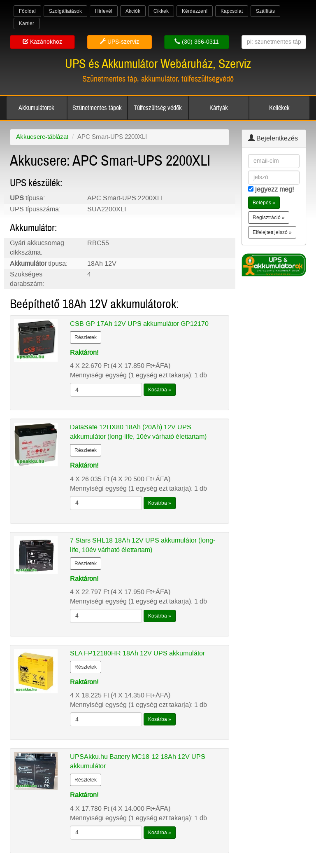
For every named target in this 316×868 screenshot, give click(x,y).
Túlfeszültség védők (158, 108)
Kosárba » (160, 390)
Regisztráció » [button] (269, 218)
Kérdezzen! (195, 11)
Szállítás (265, 11)
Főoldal (27, 11)
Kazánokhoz (42, 42)
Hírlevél (104, 11)
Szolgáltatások (65, 11)
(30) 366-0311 (197, 42)
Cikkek (161, 11)
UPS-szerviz (120, 42)
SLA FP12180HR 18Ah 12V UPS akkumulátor (137, 653)
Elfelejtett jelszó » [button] (272, 232)
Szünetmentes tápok (97, 108)
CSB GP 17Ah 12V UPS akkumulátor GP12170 (139, 324)
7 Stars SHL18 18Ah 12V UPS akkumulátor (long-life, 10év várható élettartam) (143, 545)
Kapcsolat (232, 11)
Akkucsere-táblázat (42, 137)
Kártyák (219, 108)
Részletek (86, 337)
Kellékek (279, 108)
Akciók (133, 11)
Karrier (27, 23)
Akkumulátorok (36, 108)
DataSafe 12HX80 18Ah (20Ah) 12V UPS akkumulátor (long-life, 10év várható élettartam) (138, 432)
